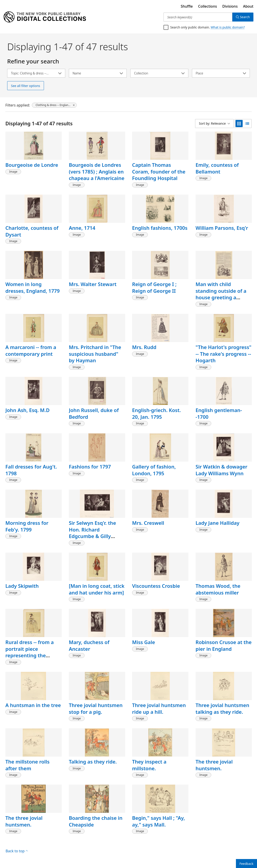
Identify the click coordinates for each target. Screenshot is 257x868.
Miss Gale (144, 642)
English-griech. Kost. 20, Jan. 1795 (156, 413)
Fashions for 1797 (90, 467)
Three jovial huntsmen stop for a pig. (96, 708)
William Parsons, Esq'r (222, 228)
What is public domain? (228, 27)
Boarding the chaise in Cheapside (96, 821)
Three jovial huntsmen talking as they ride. (222, 708)
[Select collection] (159, 73)
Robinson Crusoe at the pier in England (224, 645)
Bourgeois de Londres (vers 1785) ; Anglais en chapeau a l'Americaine (97, 171)
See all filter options (26, 86)
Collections (208, 6)
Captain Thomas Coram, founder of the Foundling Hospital (159, 171)
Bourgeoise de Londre (32, 165)
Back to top (17, 851)
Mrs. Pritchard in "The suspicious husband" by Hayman (95, 354)
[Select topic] (36, 73)
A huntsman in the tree (33, 705)
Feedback (246, 864)
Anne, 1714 (82, 228)
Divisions (230, 6)
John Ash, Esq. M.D (27, 410)
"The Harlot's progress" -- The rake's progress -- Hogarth (223, 354)
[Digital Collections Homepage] (45, 17)
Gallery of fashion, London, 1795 (154, 470)
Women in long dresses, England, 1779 (33, 287)
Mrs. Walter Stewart (93, 284)
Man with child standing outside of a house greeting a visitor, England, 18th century (221, 297)
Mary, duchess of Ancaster (89, 645)
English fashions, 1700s (160, 228)
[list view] (247, 124)
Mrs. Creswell (148, 523)
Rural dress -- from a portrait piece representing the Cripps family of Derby (32, 652)
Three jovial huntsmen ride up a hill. (159, 708)
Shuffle (187, 6)
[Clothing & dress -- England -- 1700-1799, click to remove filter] (54, 105)
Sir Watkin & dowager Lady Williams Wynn (221, 470)
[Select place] (221, 73)
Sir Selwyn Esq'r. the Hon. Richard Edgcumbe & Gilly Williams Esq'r (92, 533)
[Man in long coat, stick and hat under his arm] (97, 589)
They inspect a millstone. (149, 765)
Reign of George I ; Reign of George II (154, 287)
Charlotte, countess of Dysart (32, 231)
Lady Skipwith (22, 586)
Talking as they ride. (93, 762)
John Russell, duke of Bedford (94, 413)
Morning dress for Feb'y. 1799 (27, 526)
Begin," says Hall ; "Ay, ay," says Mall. (159, 821)
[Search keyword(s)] (198, 17)
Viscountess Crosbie (156, 586)
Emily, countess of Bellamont (217, 168)
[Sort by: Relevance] (214, 124)
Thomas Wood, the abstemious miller (218, 589)
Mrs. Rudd (144, 347)
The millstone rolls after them (27, 765)
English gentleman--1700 (219, 413)
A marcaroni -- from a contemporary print (31, 350)
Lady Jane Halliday (218, 523)
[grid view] (239, 124)
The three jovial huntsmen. (214, 765)
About (248, 6)
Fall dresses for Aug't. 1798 (31, 470)
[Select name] (98, 73)
